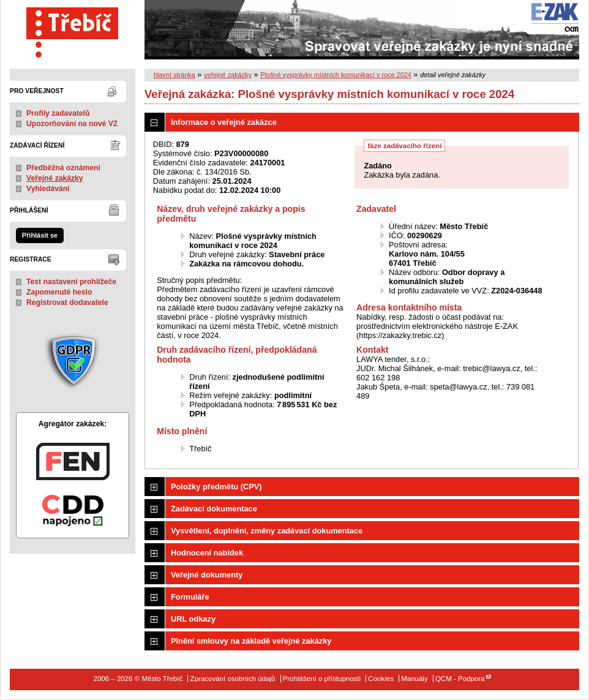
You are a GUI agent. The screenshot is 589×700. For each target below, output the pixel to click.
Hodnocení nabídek (207, 553)
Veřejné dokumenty (207, 575)
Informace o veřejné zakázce (224, 122)
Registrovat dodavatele (67, 303)
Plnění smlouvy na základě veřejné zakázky (251, 641)
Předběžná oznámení (63, 168)
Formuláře (190, 597)
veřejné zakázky (228, 75)
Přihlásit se (40, 235)
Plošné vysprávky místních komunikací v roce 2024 (336, 75)
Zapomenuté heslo (59, 292)
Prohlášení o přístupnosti (322, 679)
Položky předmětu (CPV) (216, 487)
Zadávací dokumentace (214, 509)
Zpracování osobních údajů (233, 679)
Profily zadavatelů (58, 113)
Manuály (415, 679)
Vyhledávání (48, 189)
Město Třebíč (73, 30)
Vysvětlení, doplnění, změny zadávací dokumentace (267, 531)
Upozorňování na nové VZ (72, 124)
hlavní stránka (174, 75)
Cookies (381, 679)
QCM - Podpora (460, 679)
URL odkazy (193, 619)
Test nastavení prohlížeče (71, 282)
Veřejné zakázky (55, 178)
